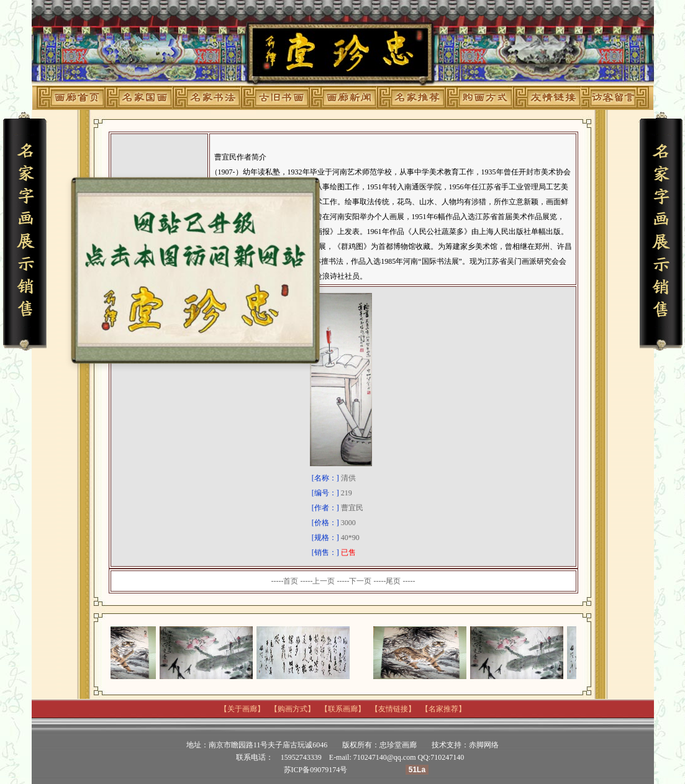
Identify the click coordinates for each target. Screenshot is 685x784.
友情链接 (393, 709)
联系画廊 (343, 709)
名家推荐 (443, 709)
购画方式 (293, 709)
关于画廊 (242, 709)
